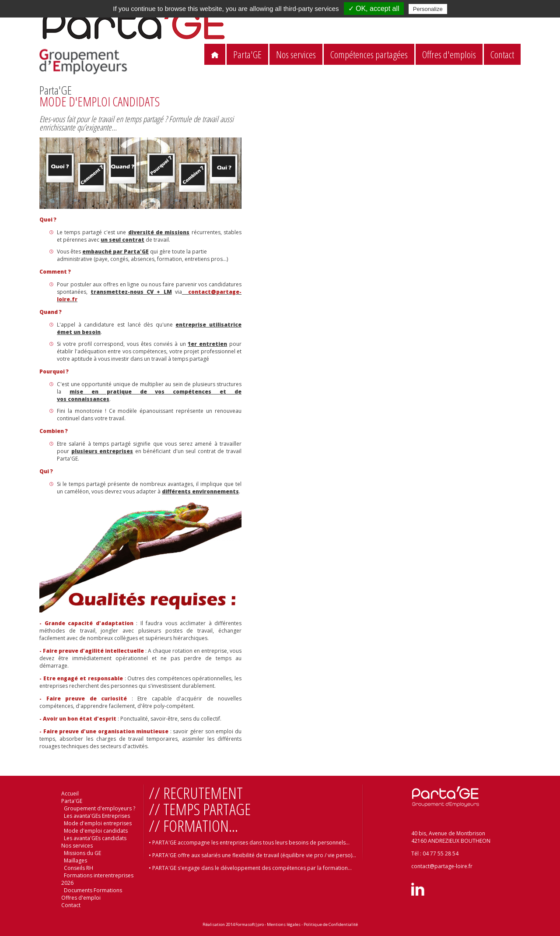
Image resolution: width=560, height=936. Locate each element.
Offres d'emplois (449, 55)
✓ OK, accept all (374, 9)
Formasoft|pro (250, 924)
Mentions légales (284, 924)
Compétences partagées (369, 55)
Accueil (70, 793)
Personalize (428, 9)
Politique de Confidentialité (331, 924)
